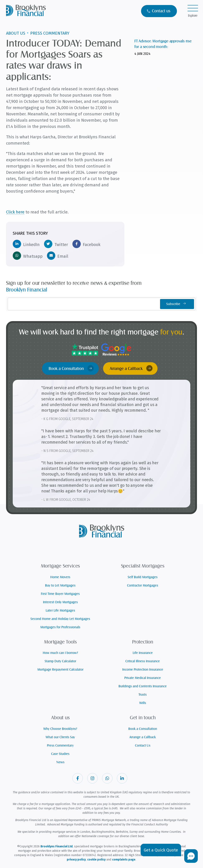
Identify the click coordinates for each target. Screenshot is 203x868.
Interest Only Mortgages (60, 602)
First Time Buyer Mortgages (60, 594)
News (60, 762)
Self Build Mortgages (143, 577)
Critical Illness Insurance (143, 661)
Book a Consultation (71, 368)
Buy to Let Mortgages (60, 585)
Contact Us (143, 746)
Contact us (159, 11)
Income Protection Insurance (143, 670)
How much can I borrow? (60, 653)
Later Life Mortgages (60, 611)
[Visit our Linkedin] (122, 778)
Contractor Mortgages (143, 585)
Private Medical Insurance (143, 678)
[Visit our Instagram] (92, 778)
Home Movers (60, 577)
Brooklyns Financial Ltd (57, 846)
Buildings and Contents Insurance (143, 686)
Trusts (143, 695)
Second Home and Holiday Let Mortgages (60, 619)
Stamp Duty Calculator (60, 661)
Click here (15, 212)
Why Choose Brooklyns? (60, 729)
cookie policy (96, 860)
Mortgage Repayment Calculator (60, 670)
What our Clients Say (60, 737)
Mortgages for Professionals (60, 627)
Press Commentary (60, 746)
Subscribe (177, 304)
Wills (143, 703)
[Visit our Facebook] (78, 778)
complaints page (124, 860)
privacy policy (76, 860)
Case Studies (60, 754)
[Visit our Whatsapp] (107, 778)
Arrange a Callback (131, 368)
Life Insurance (143, 653)
